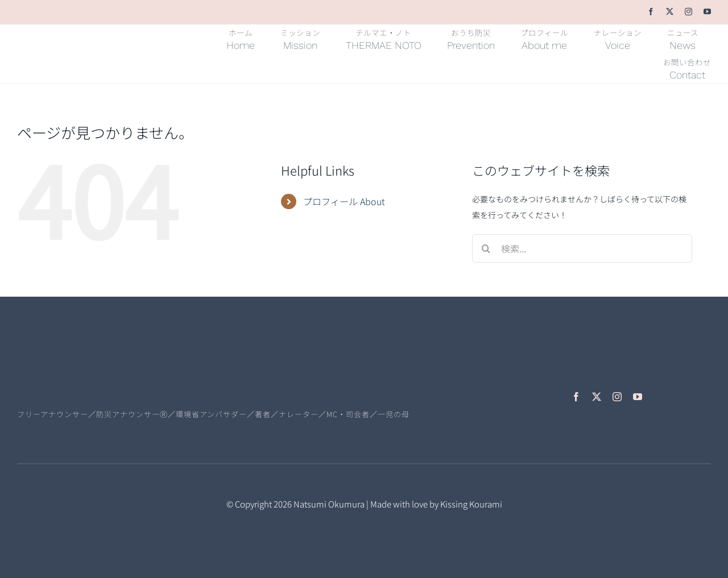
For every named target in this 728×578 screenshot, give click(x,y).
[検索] (486, 248)
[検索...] (582, 248)
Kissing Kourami (471, 504)
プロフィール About (344, 201)
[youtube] (707, 12)
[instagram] (688, 12)
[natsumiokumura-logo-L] (97, 375)
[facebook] (651, 12)
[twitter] (670, 12)
